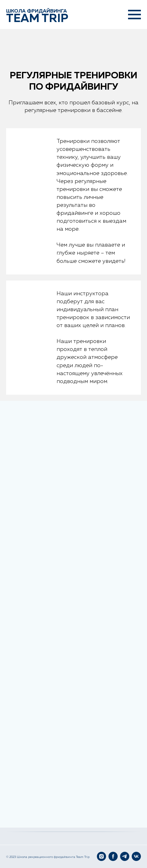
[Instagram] (101, 856)
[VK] (136, 856)
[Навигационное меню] (134, 15)
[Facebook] (113, 856)
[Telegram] (125, 856)
